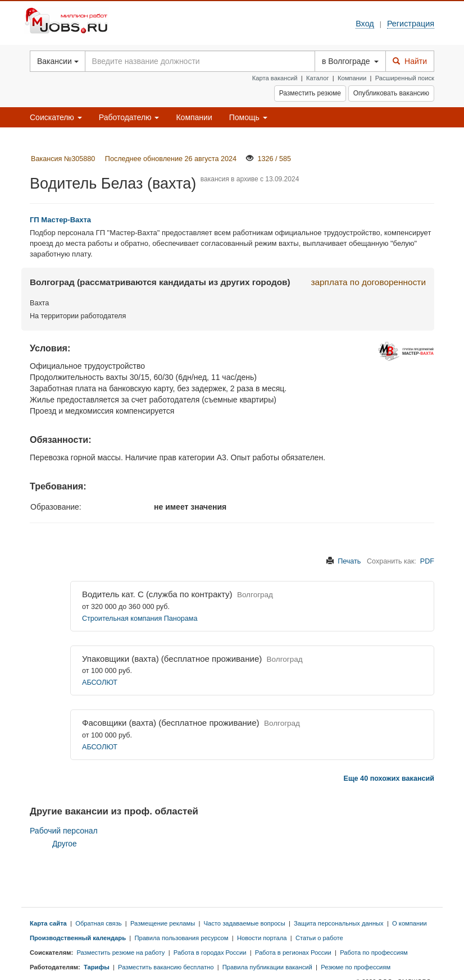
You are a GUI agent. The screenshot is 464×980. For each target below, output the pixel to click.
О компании (410, 923)
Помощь (248, 117)
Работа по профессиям (374, 952)
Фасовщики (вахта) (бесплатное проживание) (171, 723)
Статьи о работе (319, 938)
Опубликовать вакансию (391, 93)
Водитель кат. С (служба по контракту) (157, 594)
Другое (65, 844)
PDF (427, 561)
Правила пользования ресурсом (181, 938)
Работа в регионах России (293, 952)
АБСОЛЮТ (100, 683)
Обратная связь (98, 923)
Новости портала (262, 938)
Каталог (318, 78)
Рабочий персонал (64, 831)
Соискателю (56, 117)
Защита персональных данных (339, 923)
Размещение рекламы (163, 923)
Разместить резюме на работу (120, 952)
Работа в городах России (210, 952)
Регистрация (411, 24)
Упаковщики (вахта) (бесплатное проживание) (172, 659)
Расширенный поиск (405, 78)
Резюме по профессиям (356, 967)
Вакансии (58, 61)
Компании (352, 78)
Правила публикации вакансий (267, 967)
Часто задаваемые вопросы (245, 923)
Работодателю (129, 117)
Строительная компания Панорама (140, 619)
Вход (365, 24)
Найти (410, 61)
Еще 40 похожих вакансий (389, 778)
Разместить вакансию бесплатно (166, 967)
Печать (349, 561)
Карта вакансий (275, 78)
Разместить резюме (310, 93)
